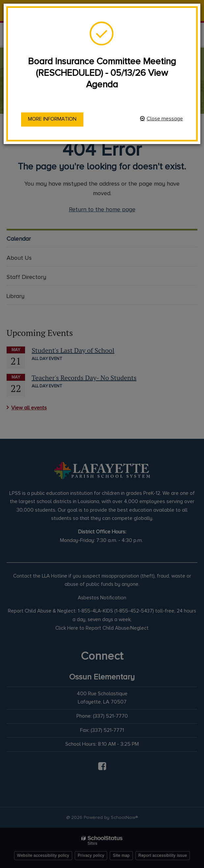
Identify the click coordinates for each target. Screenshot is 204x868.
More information (52, 119)
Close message (165, 119)
